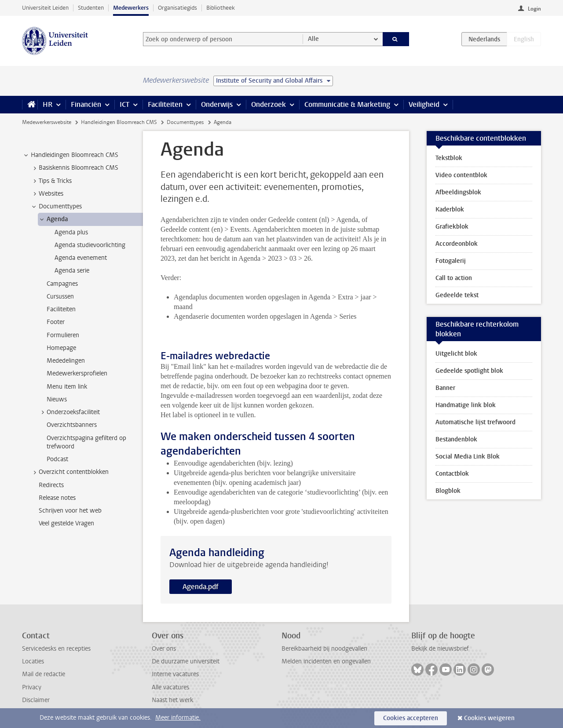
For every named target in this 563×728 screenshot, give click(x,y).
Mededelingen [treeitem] (66, 361)
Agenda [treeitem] (53, 219)
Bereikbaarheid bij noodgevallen (324, 649)
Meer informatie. (178, 718)
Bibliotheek (221, 8)
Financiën (86, 104)
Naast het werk (172, 700)
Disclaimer (36, 700)
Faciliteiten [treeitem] (61, 309)
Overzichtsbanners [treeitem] (72, 425)
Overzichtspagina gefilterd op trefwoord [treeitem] (86, 442)
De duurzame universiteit (186, 661)
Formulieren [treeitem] (63, 335)
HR (48, 104)
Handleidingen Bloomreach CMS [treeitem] (70, 155)
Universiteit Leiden (45, 8)
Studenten (91, 8)
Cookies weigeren (489, 718)
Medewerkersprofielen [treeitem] (77, 373)
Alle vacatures (170, 687)
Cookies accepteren (411, 718)
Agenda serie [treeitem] (72, 271)
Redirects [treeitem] (51, 485)
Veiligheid (424, 104)
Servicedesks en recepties (56, 649)
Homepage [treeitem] (61, 348)
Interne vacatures (175, 674)
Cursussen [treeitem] (60, 297)
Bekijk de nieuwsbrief (440, 649)
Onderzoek (269, 104)
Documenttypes (185, 122)
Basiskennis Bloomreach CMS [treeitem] (74, 168)
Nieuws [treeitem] (57, 399)
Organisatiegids (177, 8)
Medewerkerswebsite (47, 122)
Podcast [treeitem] (57, 459)
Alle (313, 39)
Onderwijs (217, 104)
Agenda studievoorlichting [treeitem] (90, 245)
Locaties (33, 661)
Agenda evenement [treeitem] (81, 258)
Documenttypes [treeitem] (56, 207)
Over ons (164, 649)
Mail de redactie (44, 674)
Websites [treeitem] (47, 194)
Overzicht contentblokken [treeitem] (69, 472)
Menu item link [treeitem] (67, 387)
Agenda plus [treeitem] (71, 232)
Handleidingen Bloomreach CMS (119, 122)
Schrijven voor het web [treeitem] (70, 511)
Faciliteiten (165, 104)
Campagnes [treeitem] (62, 284)
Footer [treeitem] (56, 322)
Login (534, 9)
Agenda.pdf (201, 587)
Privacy (32, 687)
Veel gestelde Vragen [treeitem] (66, 523)
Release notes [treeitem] (57, 498)
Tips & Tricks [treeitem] (51, 181)
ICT (124, 104)
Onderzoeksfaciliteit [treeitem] (69, 412)
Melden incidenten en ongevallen (326, 661)
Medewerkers (131, 8)
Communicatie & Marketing (347, 104)
